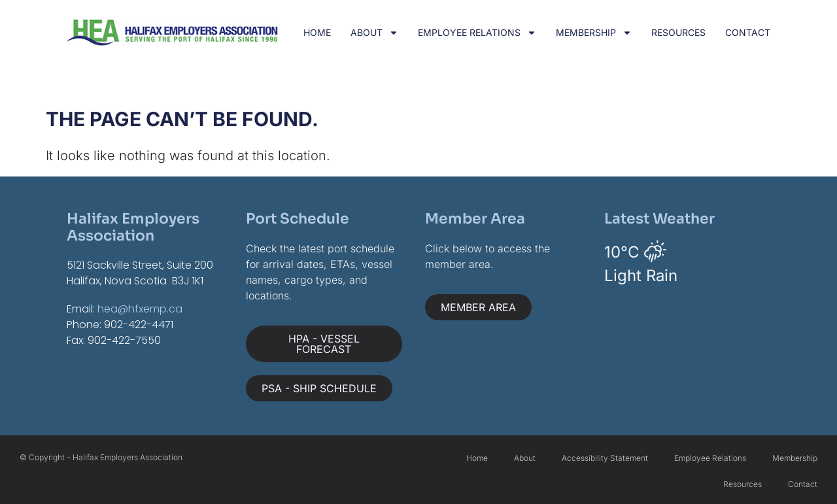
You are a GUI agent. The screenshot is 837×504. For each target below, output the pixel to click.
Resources (678, 32)
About (374, 33)
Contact (748, 32)
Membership (594, 33)
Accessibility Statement (605, 458)
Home (317, 32)
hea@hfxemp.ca (140, 309)
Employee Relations (477, 33)
